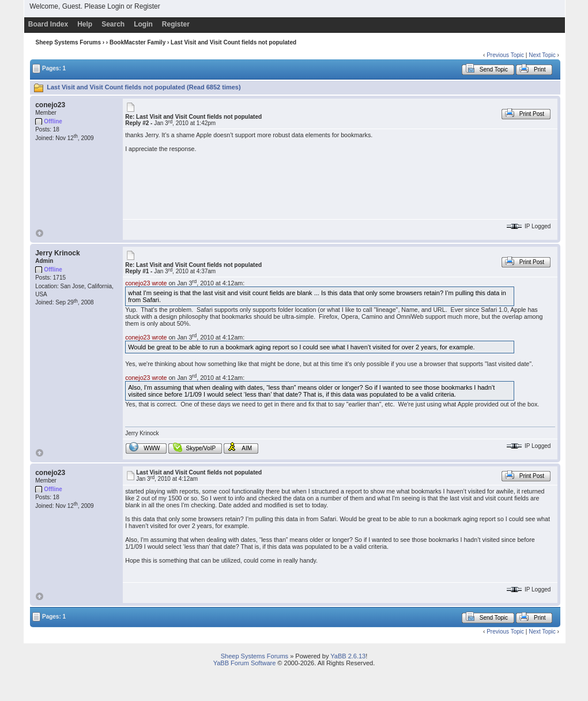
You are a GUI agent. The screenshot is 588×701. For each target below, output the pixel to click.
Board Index (48, 24)
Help (85, 24)
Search (113, 24)
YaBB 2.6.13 (348, 656)
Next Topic (542, 55)
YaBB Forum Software (245, 663)
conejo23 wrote (146, 283)
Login (116, 6)
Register (147, 6)
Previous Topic (505, 55)
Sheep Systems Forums (68, 42)
